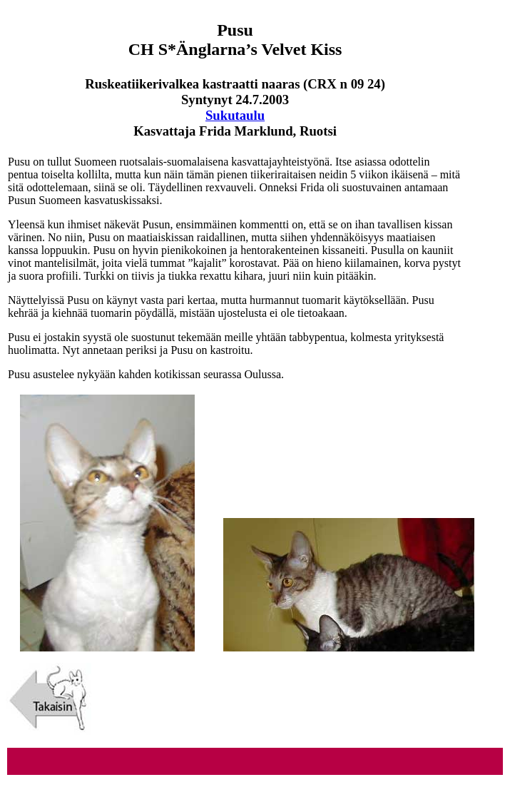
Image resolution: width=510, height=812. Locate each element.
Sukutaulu (235, 115)
